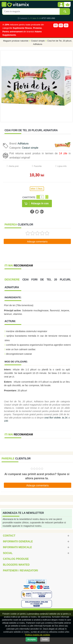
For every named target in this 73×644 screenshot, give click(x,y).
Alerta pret (14, 166)
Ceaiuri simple (38, 41)
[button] (61, 5)
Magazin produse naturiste (16, 41)
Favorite (38, 166)
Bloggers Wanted (16, 565)
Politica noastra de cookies (38, 635)
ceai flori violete (53, 418)
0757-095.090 (48, 18)
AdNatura (23, 144)
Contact (9, 536)
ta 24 (65, 418)
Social (8, 553)
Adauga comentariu (37, 242)
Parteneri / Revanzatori (20, 570)
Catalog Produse (16, 559)
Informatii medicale (17, 547)
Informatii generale (18, 541)
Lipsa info (62, 166)
